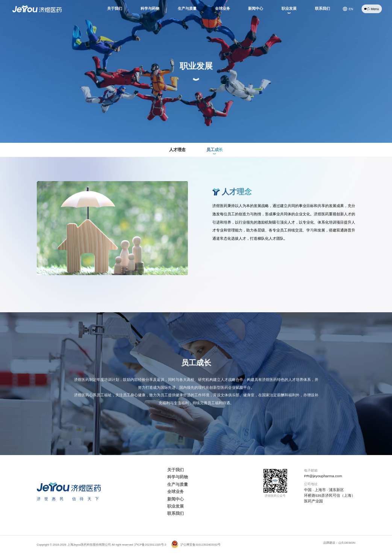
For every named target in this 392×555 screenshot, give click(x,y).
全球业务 (176, 491)
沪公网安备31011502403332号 (196, 545)
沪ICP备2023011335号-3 (150, 545)
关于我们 (176, 470)
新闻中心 (176, 499)
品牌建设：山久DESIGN (339, 543)
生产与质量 (178, 484)
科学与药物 (178, 477)
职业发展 (176, 506)
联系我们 (176, 513)
